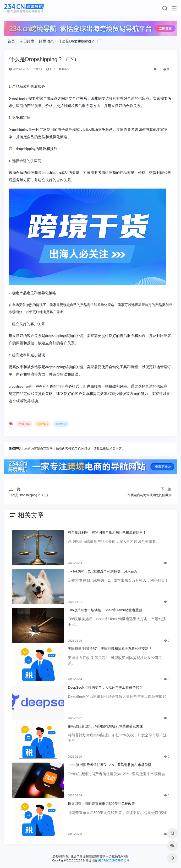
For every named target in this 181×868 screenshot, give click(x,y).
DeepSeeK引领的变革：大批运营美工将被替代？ (105, 687)
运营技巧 (43, 424)
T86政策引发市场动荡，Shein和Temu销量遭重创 (105, 610)
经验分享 (24, 424)
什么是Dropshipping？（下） (82, 41)
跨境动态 (46, 41)
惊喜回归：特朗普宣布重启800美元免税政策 (101, 804)
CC (50, 69)
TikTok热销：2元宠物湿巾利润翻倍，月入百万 (103, 571)
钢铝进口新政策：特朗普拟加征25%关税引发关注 (105, 726)
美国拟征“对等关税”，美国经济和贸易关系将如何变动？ (110, 649)
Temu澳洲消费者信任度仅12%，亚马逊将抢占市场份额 (109, 765)
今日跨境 (27, 41)
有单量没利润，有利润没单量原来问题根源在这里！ (107, 532)
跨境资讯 (61, 424)
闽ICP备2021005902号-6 (113, 860)
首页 (11, 41)
